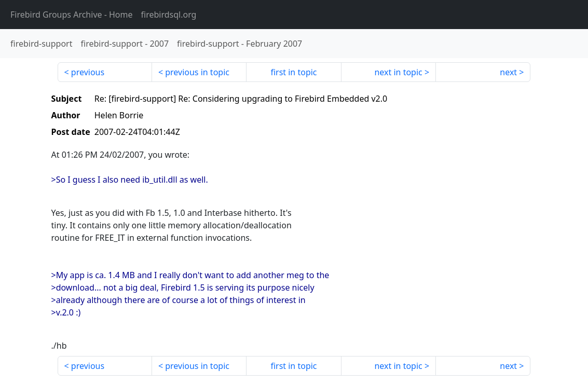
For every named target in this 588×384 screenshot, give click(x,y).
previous (88, 72)
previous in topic (197, 72)
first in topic (293, 72)
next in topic (398, 72)
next (508, 72)
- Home (72, 15)
